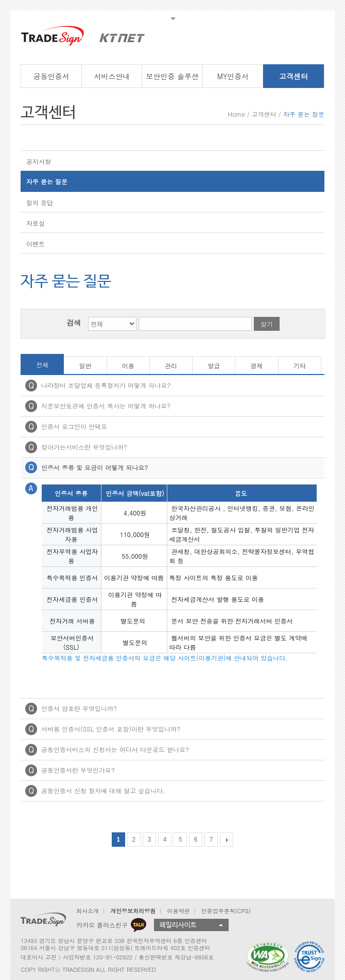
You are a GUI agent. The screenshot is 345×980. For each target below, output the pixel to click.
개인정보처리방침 (133, 911)
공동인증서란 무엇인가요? (78, 770)
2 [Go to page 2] (134, 840)
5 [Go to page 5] (180, 840)
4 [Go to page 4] (165, 840)
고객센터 (264, 114)
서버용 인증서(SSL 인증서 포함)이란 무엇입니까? (111, 729)
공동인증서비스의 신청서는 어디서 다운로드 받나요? (115, 749)
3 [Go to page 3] (150, 840)
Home (236, 114)
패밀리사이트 (178, 925)
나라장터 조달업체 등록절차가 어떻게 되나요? (106, 385)
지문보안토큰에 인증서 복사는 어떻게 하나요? (106, 406)
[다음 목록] (227, 840)
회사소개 (88, 911)
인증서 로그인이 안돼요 (74, 426)
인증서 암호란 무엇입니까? (79, 708)
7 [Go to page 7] (211, 840)
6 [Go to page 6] (196, 840)
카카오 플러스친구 (111, 925)
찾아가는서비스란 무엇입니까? (84, 447)
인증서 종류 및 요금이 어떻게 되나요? (94, 467)
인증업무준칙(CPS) (226, 911)
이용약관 (178, 911)
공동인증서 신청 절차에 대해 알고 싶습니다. (103, 790)
